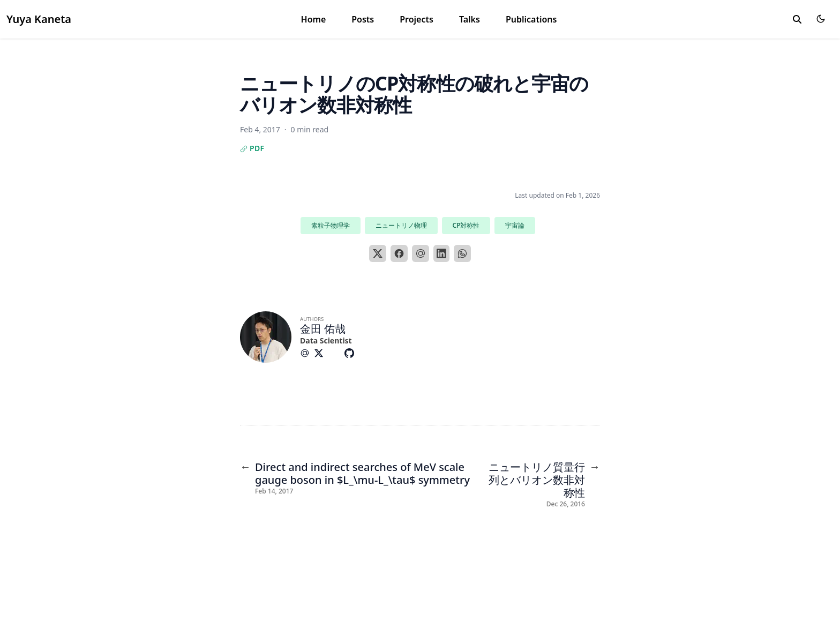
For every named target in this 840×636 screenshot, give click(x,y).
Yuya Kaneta (39, 19)
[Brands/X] (321, 353)
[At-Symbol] (307, 353)
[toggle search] (797, 19)
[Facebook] (399, 253)
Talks (470, 19)
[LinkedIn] (441, 253)
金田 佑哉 (323, 329)
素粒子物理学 (331, 225)
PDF (252, 148)
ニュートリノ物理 (401, 225)
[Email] (421, 253)
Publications (531, 19)
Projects (417, 19)
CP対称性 (466, 225)
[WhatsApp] (462, 253)
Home (314, 19)
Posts (363, 19)
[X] (378, 253)
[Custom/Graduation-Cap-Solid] (336, 353)
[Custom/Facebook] (365, 353)
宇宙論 (515, 225)
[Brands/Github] (351, 353)
